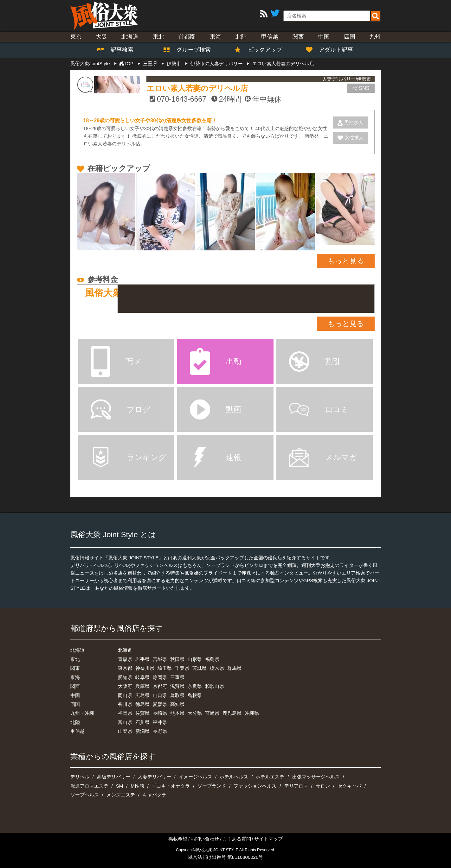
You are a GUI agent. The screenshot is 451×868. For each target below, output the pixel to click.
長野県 (160, 731)
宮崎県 (212, 713)
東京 (76, 37)
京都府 (160, 686)
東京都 (125, 668)
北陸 (241, 37)
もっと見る (346, 261)
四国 (350, 37)
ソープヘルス (85, 795)
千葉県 (182, 668)
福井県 (160, 722)
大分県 (195, 713)
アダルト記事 (333, 50)
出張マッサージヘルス (316, 777)
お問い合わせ (205, 839)
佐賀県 (142, 713)
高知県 (177, 704)
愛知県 (125, 677)
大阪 (101, 37)
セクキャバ (349, 786)
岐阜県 (142, 677)
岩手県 (142, 659)
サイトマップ (268, 839)
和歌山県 (215, 686)
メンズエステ (121, 795)
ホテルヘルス (234, 777)
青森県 (125, 659)
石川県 (142, 722)
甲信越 (270, 37)
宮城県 (160, 659)
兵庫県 (142, 686)
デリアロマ (296, 786)
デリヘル (80, 777)
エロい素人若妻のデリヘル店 (197, 88)
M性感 (137, 786)
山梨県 (125, 731)
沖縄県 (252, 713)
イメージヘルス (195, 777)
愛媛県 (160, 704)
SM (120, 786)
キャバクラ (155, 795)
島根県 (195, 695)
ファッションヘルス (255, 786)
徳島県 (142, 704)
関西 (298, 37)
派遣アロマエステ (89, 786)
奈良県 (195, 686)
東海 (216, 37)
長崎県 (160, 713)
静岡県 (160, 677)
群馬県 (234, 668)
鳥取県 (177, 695)
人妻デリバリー (155, 777)
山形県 (195, 659)
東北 (158, 37)
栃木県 (217, 668)
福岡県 (125, 713)
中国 (324, 37)
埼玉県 (165, 668)
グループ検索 (190, 50)
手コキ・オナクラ (171, 786)
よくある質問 (237, 839)
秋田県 (177, 659)
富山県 (125, 722)
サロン (323, 786)
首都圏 (187, 37)
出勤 (216, 361)
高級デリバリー (114, 777)
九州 (375, 37)
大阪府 (125, 686)
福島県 (212, 659)
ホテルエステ (270, 777)
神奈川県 (145, 668)
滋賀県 (177, 686)
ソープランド (212, 786)
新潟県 (142, 731)
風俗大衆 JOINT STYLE (217, 850)
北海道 (130, 37)
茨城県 (200, 668)
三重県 (177, 677)
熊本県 (177, 713)
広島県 (142, 695)
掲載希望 (178, 839)
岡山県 (125, 695)
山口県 (160, 695)
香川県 (125, 704)
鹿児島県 (232, 713)
